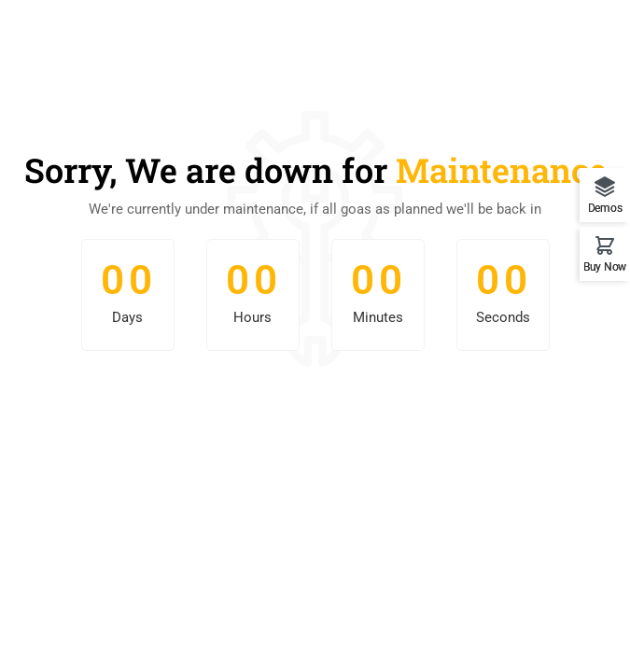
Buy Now (605, 266)
